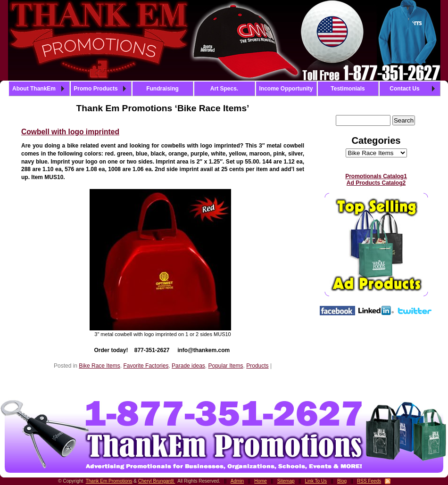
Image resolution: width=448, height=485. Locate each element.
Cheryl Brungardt (157, 481)
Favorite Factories (146, 366)
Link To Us (316, 481)
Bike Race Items (99, 366)
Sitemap (286, 481)
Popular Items (225, 366)
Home (261, 481)
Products (257, 366)
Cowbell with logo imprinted (70, 132)
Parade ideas (188, 366)
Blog (342, 481)
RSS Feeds (369, 481)
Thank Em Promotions (109, 481)
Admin (237, 481)
